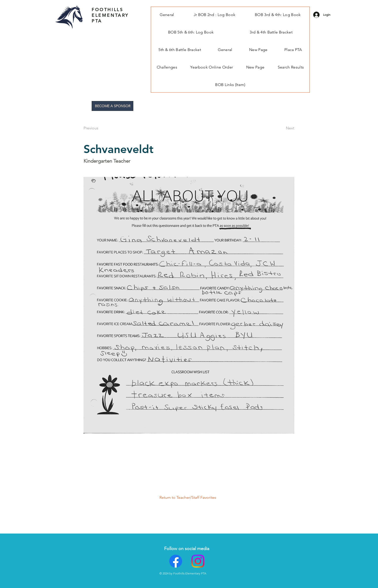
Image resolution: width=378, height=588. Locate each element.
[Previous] (100, 128)
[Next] (282, 128)
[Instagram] (198, 561)
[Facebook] (176, 561)
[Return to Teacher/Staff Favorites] (190, 498)
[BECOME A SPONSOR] (112, 106)
